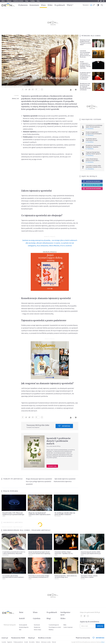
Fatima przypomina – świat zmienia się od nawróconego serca (66, 577)
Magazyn (9, 1)
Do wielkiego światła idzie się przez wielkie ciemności (65, 514)
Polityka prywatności (18, 642)
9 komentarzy (90, 149)
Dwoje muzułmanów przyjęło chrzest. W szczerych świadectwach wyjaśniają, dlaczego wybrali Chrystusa (40, 553)
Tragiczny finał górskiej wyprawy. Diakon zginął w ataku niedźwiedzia (93, 154)
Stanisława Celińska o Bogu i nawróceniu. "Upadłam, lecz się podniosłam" (64, 553)
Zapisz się (100, 626)
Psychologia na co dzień (55, 627)
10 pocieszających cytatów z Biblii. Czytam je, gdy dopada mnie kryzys (91, 553)
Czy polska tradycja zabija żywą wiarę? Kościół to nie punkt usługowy (93, 167)
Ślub (20, 630)
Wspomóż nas (64, 426)
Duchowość (58, 516)
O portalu (4, 642)
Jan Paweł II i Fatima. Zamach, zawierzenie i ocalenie (89, 577)
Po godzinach (60, 5)
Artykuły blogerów (24, 627)
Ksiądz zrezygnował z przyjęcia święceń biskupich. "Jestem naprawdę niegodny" (85, 66)
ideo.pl (103, 642)
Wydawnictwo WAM (18, 638)
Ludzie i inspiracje (68, 627)
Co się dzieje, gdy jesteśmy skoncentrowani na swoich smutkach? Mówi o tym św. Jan (13, 577)
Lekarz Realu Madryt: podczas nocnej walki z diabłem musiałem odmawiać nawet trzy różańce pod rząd (94, 161)
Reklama (38, 642)
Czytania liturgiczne (54, 625)
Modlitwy (51, 630)
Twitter (101, 1)
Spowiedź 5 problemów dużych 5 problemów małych (59, 441)
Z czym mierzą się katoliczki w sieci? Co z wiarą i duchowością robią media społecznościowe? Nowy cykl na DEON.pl (14, 554)
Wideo (50, 5)
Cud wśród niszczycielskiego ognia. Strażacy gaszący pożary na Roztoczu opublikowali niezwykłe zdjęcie (85, 55)
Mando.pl (31, 638)
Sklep (38, 1)
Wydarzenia (23, 5)
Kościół (31, 555)
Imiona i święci (37, 630)
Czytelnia (37, 618)
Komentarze (34, 5)
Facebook (98, 1)
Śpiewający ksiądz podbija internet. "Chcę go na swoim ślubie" (85, 42)
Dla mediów (32, 642)
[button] (98, 5)
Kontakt (26, 642)
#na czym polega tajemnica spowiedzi (39, 481)
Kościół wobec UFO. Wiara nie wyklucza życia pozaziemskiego (13, 514)
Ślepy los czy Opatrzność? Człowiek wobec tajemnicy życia (39, 514)
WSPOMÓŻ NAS (98, 638)
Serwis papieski (23, 625)
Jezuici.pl (5, 638)
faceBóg (32, 1)
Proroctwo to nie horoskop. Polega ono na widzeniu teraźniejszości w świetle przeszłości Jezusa (39, 577)
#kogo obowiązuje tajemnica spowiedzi (39, 479)
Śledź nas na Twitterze (92, 185)
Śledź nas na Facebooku (92, 181)
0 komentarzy (90, 129)
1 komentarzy (90, 135)
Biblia (3, 1)
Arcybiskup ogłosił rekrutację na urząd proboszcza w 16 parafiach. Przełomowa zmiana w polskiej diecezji (85, 77)
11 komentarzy (90, 169)
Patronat (54, 642)
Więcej (69, 5)
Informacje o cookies (46, 642)
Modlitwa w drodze (18, 1)
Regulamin (10, 642)
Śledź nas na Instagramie (92, 189)
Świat (21, 612)
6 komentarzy (90, 142)
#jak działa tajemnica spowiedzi (65, 479)
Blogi (27, 1)
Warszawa (86, 5)
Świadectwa (37, 627)
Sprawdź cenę (52, 466)
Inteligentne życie (65, 614)
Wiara (43, 5)
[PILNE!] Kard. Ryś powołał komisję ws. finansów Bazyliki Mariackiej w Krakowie (85, 87)
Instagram (104, 1)
